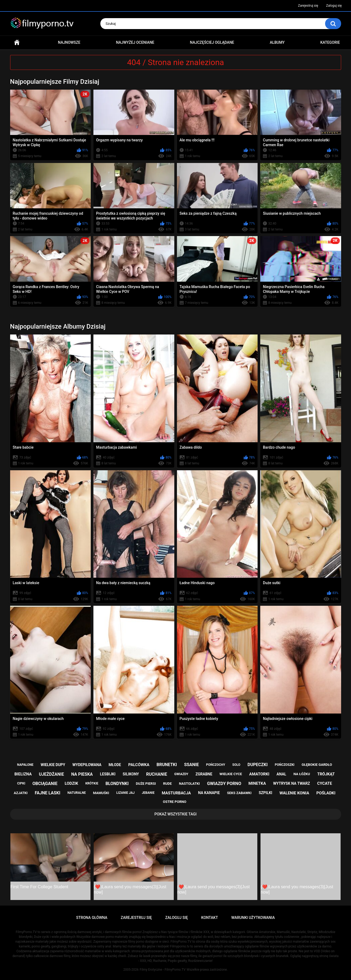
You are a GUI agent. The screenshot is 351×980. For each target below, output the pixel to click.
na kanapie (209, 793)
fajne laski (48, 793)
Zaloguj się (334, 6)
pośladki (326, 793)
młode (115, 765)
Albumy (277, 42)
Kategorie (330, 42)
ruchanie (156, 774)
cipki (21, 783)
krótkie (92, 783)
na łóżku (302, 774)
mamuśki (101, 793)
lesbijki (108, 774)
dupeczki (257, 765)
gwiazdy (181, 774)
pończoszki (285, 765)
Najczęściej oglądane (212, 42)
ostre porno (175, 802)
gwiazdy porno (224, 784)
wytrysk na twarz (291, 783)
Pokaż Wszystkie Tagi (176, 814)
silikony (131, 774)
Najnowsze (69, 42)
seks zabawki (239, 793)
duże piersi (146, 784)
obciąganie (45, 784)
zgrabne (204, 774)
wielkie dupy (53, 765)
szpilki (265, 793)
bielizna (23, 774)
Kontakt (210, 918)
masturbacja (176, 793)
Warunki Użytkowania (253, 918)
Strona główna (17, 43)
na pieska (82, 774)
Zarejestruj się (308, 6)
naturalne (77, 793)
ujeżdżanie (52, 774)
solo (236, 765)
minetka (257, 783)
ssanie (192, 765)
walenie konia (294, 793)
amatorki (259, 774)
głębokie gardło (317, 765)
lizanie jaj (125, 793)
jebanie (148, 793)
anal (281, 774)
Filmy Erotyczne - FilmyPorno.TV (163, 970)
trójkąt (326, 774)
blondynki (117, 784)
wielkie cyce (231, 774)
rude (167, 784)
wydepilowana (87, 765)
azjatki (21, 793)
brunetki (167, 765)
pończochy (216, 765)
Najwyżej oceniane (135, 42)
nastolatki (190, 784)
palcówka (139, 765)
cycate (325, 783)
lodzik (71, 783)
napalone (25, 765)
